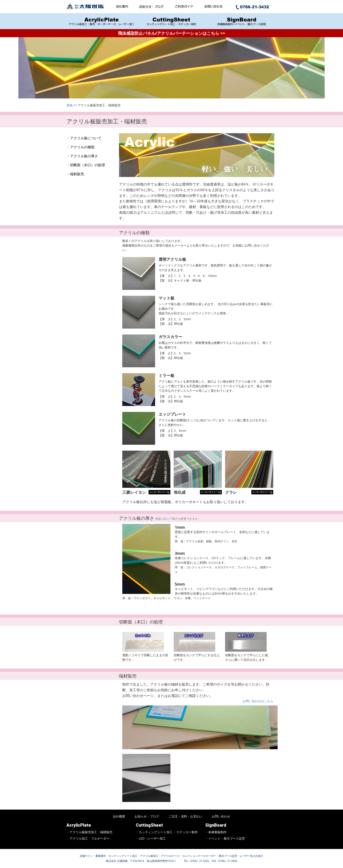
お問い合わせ (221, 816)
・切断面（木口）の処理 (86, 165)
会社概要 (119, 816)
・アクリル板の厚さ (82, 156)
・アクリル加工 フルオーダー (88, 838)
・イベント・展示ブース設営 (225, 838)
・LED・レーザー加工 (151, 838)
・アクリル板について (84, 138)
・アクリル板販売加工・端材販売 (89, 832)
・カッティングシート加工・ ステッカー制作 (167, 832)
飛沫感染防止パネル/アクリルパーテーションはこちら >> (172, 33)
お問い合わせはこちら (258, 701)
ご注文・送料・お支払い (185, 816)
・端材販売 (75, 174)
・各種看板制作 (216, 832)
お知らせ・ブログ (147, 816)
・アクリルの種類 (80, 147)
